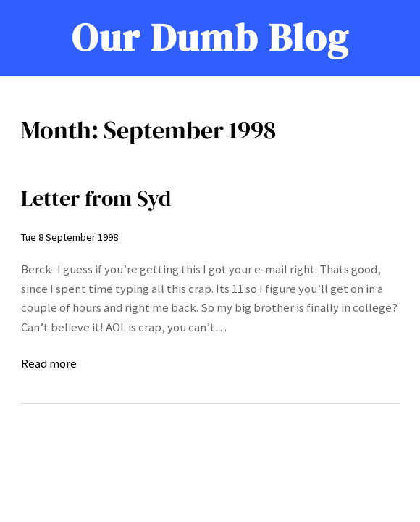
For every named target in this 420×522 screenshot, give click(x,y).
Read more (49, 364)
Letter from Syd (96, 198)
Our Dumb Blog (210, 37)
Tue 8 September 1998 (70, 237)
